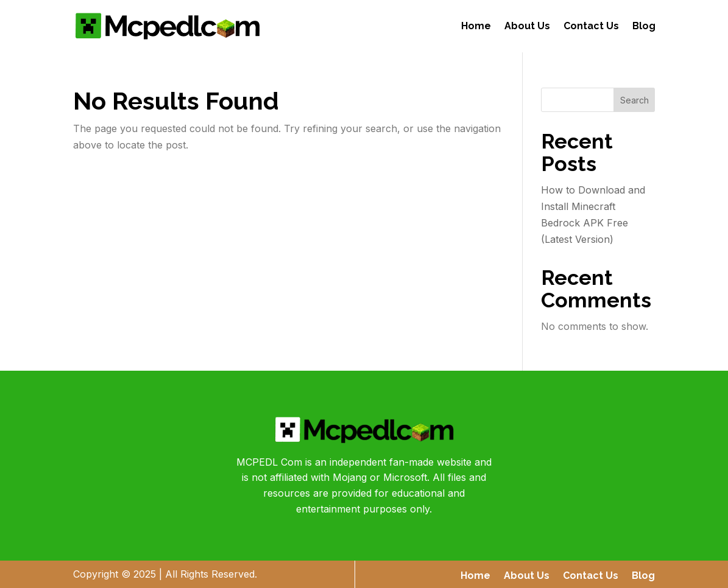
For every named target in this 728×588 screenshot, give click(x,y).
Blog (644, 26)
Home (476, 26)
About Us (527, 26)
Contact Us (591, 26)
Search (634, 100)
